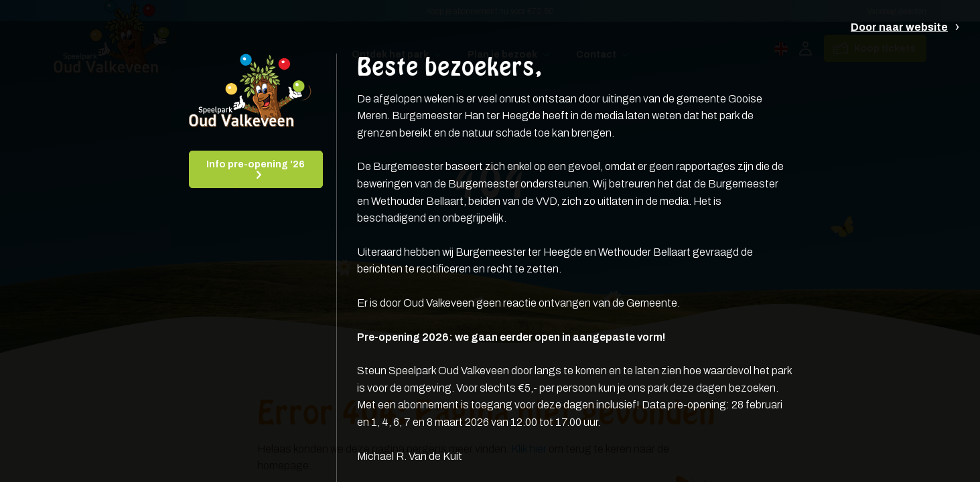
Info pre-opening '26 (256, 164)
